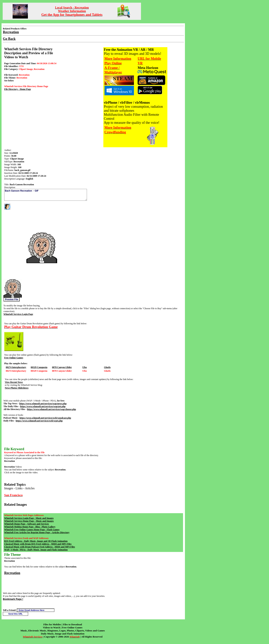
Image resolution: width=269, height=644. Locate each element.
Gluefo (107, 367)
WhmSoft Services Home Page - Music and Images (29, 521)
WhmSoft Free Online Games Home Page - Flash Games (32, 530)
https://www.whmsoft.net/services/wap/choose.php (51, 409)
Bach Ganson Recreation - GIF (46, 195)
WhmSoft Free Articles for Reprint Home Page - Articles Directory (37, 532)
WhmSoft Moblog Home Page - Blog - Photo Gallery (30, 527)
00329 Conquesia (39, 367)
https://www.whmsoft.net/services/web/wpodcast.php (45, 418)
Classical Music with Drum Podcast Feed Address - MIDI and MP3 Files (40, 547)
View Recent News (14, 382)
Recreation (12, 573)
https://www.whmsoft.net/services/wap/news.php (43, 404)
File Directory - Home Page (18, 89)
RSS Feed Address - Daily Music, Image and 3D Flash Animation (36, 541)
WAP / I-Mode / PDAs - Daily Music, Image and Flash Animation (36, 550)
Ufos (85, 367)
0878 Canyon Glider (62, 367)
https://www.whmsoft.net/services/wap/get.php (43, 406)
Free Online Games (14, 358)
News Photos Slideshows (17, 388)
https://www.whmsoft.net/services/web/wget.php (39, 421)
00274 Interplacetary (16, 367)
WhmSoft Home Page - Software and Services (27, 524)
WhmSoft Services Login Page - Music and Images (29, 518)
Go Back (9, 39)
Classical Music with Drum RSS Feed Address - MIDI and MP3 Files (38, 544)
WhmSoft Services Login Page (18, 314)
